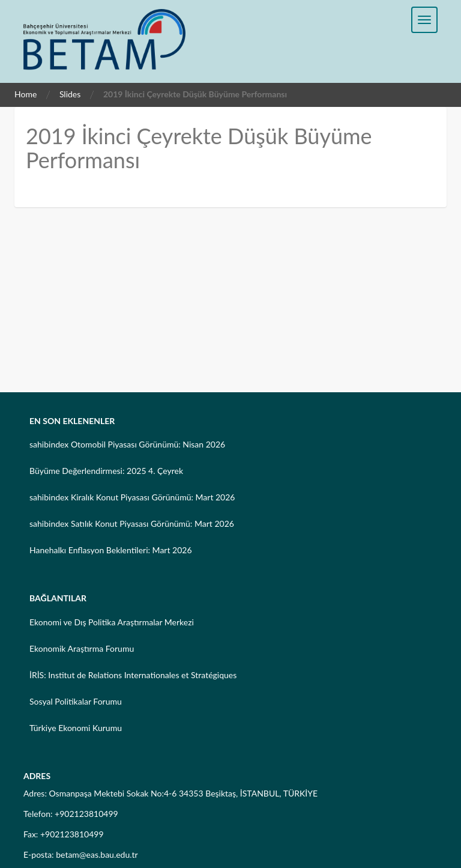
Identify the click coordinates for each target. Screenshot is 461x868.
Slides (70, 94)
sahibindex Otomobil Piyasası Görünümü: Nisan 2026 (127, 444)
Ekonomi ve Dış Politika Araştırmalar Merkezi (112, 622)
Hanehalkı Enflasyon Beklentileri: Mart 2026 (111, 550)
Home (26, 94)
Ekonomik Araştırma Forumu (82, 648)
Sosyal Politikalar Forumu (76, 701)
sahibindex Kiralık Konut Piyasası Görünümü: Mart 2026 (132, 497)
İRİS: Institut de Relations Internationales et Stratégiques (133, 675)
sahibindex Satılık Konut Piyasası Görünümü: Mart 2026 (132, 524)
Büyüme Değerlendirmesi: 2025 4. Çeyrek (106, 471)
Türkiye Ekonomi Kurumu (76, 728)
